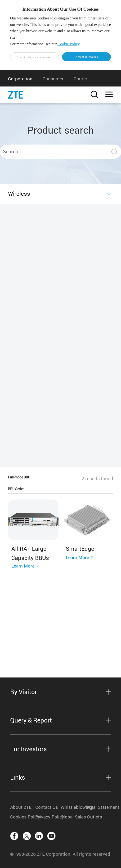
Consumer (53, 79)
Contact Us (47, 807)
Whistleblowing (73, 807)
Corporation (20, 79)
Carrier (81, 79)
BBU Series (16, 489)
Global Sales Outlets (73, 817)
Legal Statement (98, 807)
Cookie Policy (68, 44)
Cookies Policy (23, 817)
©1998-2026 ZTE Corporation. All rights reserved (60, 854)
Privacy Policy (48, 817)
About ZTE (21, 807)
